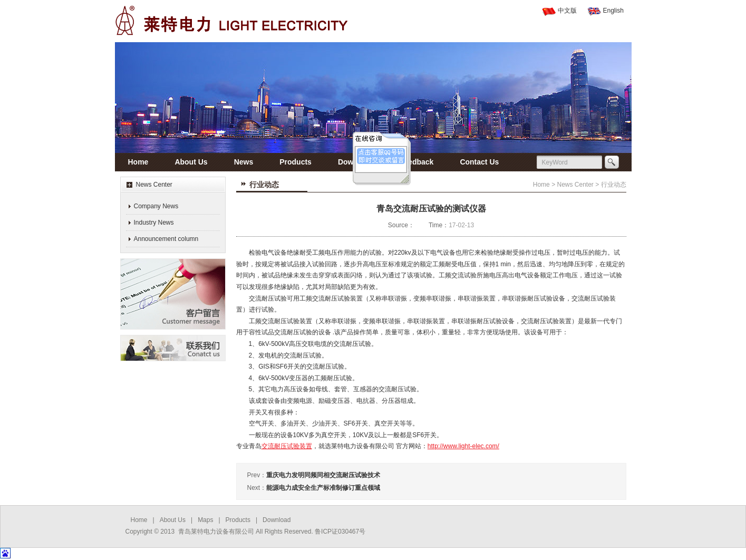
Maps (205, 520)
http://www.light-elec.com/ (463, 446)
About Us (191, 162)
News (244, 162)
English (613, 11)
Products (296, 162)
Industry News (154, 223)
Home (138, 162)
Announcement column (166, 239)
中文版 (567, 11)
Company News (156, 206)
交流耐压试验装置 (287, 446)
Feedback (417, 162)
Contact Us (479, 162)
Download (356, 162)
